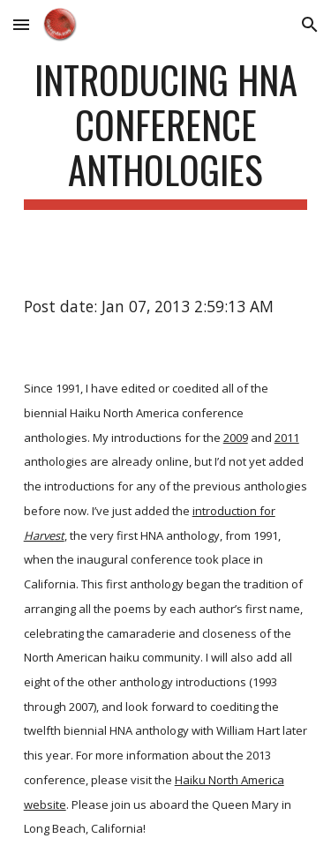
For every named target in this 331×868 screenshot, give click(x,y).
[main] (166, 133)
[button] (21, 24)
